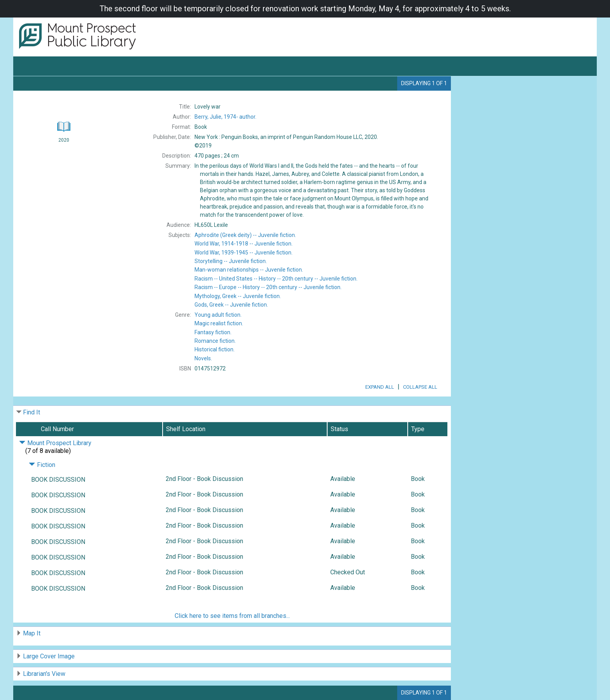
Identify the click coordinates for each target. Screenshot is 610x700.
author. (225, 117)
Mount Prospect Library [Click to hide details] (55, 443)
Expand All (380, 387)
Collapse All (420, 387)
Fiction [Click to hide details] (42, 465)
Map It (32, 633)
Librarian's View (44, 674)
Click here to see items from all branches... (232, 616)
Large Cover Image (49, 656)
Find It (32, 412)
